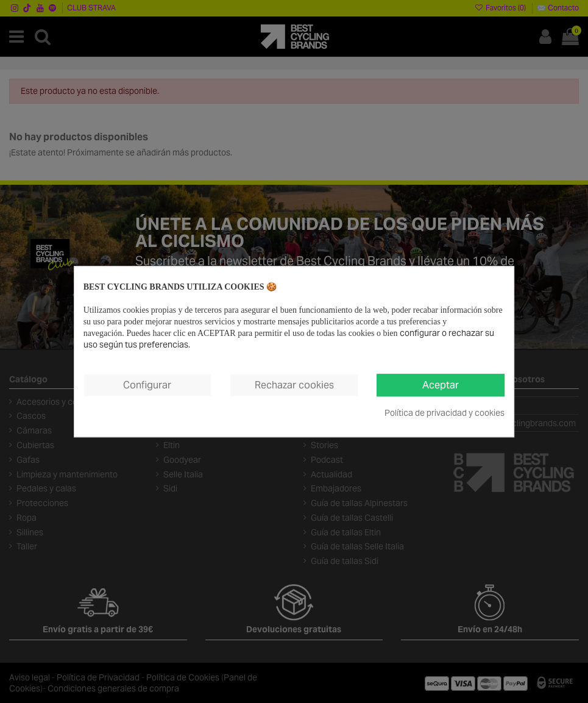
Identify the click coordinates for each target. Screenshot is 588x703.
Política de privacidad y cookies (445, 413)
